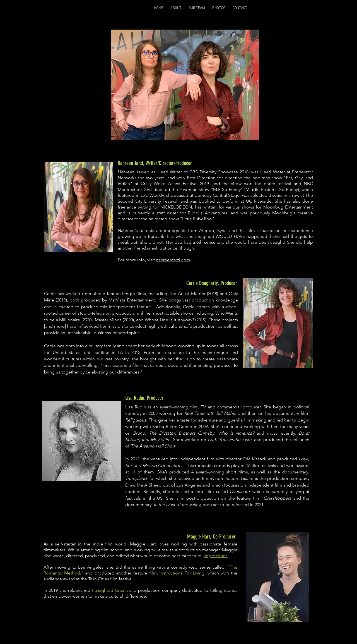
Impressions (216, 556)
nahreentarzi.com (173, 260)
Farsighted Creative (112, 590)
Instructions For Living (182, 573)
